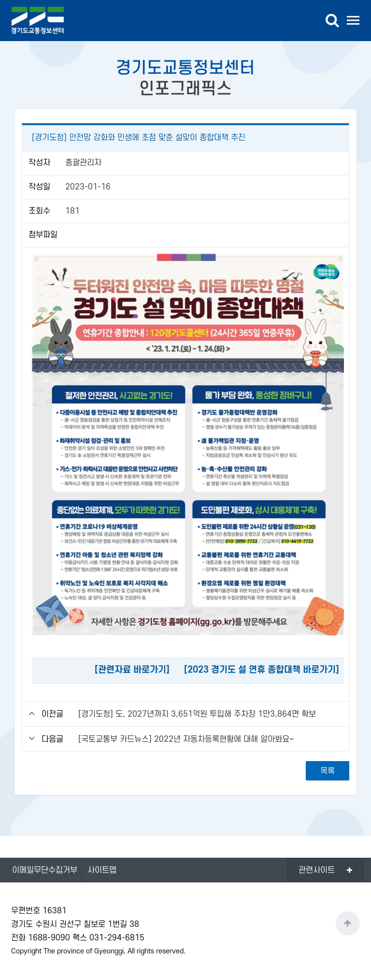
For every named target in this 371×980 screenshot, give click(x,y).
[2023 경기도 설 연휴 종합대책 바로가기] (262, 670)
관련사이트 (317, 870)
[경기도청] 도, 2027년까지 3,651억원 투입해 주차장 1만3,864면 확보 (197, 714)
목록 (328, 771)
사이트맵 (102, 870)
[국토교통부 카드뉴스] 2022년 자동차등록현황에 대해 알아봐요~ (186, 739)
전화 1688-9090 (41, 938)
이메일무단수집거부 (45, 870)
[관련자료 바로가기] (132, 670)
